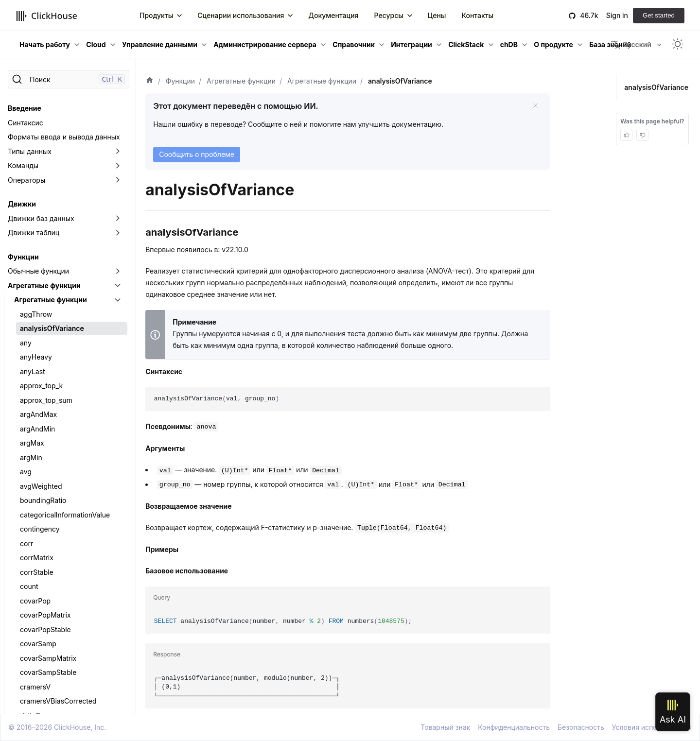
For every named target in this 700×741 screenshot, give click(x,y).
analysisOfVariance (52, 328)
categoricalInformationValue (65, 515)
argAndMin (37, 429)
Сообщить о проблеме (197, 154)
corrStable (37, 572)
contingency (40, 529)
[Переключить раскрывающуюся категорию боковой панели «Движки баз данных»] (118, 219)
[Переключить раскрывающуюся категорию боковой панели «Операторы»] (118, 180)
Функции (23, 257)
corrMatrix (37, 558)
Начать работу (45, 44)
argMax (32, 443)
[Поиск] (69, 79)
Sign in (617, 15)
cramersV (35, 687)
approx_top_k (41, 386)
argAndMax (38, 414)
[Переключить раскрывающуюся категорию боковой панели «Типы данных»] (118, 152)
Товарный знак (445, 727)
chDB (509, 44)
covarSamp (38, 644)
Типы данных (30, 151)
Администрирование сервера (265, 44)
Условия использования (652, 727)
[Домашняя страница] (150, 81)
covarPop (35, 601)
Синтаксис (26, 123)
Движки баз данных (41, 218)
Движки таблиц (34, 233)
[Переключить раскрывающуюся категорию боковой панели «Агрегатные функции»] (118, 286)
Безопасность (581, 727)
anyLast (33, 371)
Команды (23, 165)
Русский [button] (631, 45)
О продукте (553, 44)
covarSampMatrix (48, 658)
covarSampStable (48, 672)
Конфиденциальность (514, 727)
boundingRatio (43, 500)
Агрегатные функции (44, 285)
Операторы (26, 180)
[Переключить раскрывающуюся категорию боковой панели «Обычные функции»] (118, 271)
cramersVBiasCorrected (58, 701)
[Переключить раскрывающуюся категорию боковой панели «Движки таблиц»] (118, 233)
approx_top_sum (46, 400)
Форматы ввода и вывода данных (64, 137)
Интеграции (411, 44)
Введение (25, 108)
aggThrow (36, 314)
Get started (659, 15)
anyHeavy (36, 357)
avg (26, 472)
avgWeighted (41, 486)
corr (26, 543)
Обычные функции (38, 271)
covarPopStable (45, 629)
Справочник (354, 44)
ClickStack (466, 44)
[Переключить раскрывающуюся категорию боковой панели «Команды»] (118, 166)
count (29, 586)
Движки (22, 204)
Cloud (96, 44)
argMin (31, 457)
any (26, 343)
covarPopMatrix (45, 615)
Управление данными (160, 44)
